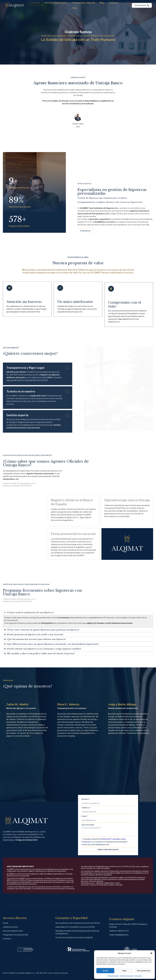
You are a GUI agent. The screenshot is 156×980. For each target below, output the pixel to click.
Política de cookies (113, 976)
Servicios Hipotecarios (56, 3)
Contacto (113, 3)
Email (84, 816)
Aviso (74, 8)
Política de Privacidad (110, 839)
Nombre (85, 799)
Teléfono (86, 808)
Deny (124, 971)
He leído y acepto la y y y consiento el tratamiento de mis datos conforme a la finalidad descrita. (104, 842)
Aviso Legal (138, 976)
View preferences (144, 971)
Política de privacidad (127, 976)
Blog (102, 3)
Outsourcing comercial (83, 3)
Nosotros (35, 3)
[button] (151, 953)
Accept (105, 971)
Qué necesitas (88, 825)
